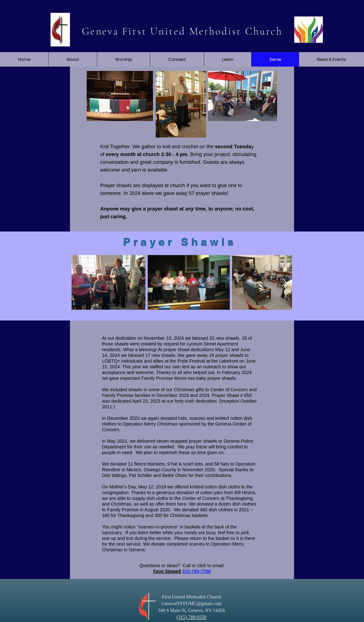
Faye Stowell (167, 571)
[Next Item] (284, 282)
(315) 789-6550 (191, 617)
